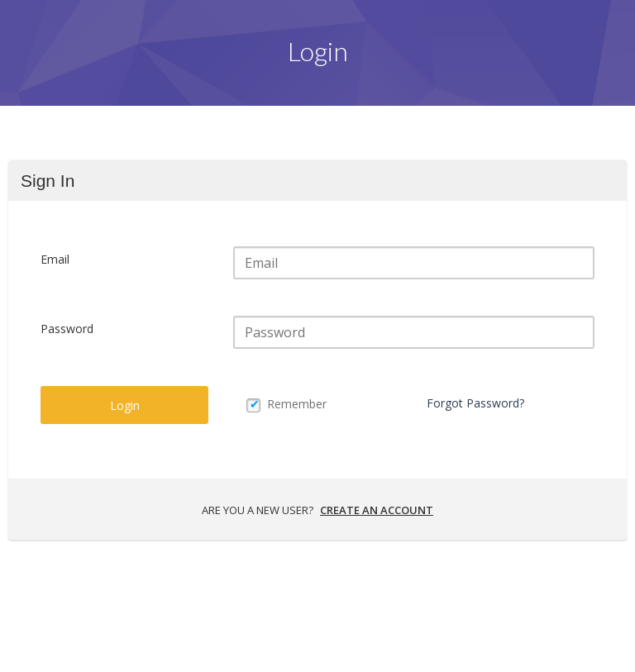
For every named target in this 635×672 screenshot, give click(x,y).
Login (125, 405)
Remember (297, 404)
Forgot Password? (475, 403)
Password (67, 329)
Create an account (377, 510)
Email (55, 259)
